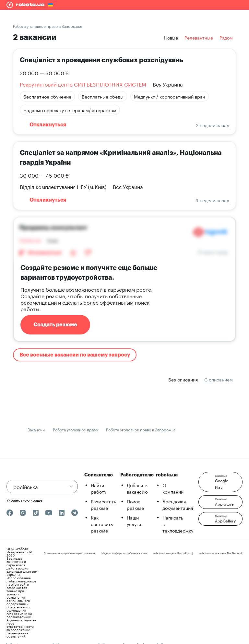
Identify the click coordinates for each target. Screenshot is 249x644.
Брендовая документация (178, 504)
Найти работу (99, 488)
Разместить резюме (103, 504)
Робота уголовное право (75, 429)
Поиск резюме (135, 504)
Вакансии (36, 429)
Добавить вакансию (137, 488)
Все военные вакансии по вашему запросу (75, 355)
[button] (220, 482)
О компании (173, 488)
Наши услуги (134, 521)
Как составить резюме (102, 524)
